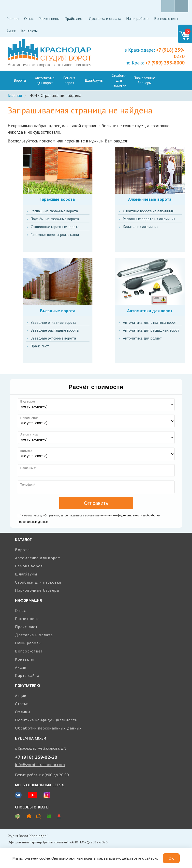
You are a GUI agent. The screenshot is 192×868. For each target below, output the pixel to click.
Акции (11, 31)
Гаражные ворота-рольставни (55, 235)
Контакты (29, 31)
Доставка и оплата (105, 18)
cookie (45, 858)
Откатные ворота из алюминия (148, 211)
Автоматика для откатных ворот (150, 322)
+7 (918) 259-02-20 (36, 757)
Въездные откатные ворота (53, 322)
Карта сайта (27, 675)
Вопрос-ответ (166, 18)
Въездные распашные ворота (55, 330)
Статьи (22, 704)
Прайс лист (40, 346)
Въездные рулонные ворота (53, 338)
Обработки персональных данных (48, 728)
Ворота (20, 80)
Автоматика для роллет (142, 338)
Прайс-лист (74, 18)
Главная (13, 18)
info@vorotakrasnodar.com (40, 765)
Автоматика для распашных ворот (151, 330)
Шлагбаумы (94, 80)
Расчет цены (49, 18)
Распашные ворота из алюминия (149, 219)
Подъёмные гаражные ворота (55, 219)
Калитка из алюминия (141, 227)
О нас (29, 18)
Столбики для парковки (119, 80)
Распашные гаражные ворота (54, 211)
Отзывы (23, 712)
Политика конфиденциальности (46, 720)
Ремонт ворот (69, 80)
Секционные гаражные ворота (55, 227)
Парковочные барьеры (144, 80)
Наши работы (138, 18)
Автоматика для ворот (45, 80)
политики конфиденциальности (121, 515)
